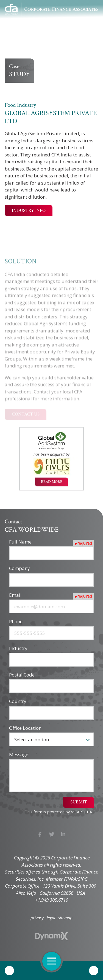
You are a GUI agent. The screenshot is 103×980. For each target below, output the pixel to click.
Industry (18, 648)
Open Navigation (54, 961)
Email (15, 595)
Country (18, 701)
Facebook (40, 834)
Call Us (9, 971)
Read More (52, 482)
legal (51, 918)
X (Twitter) (51, 834)
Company (20, 568)
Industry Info (29, 211)
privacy (37, 918)
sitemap (65, 918)
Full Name (20, 542)
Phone (16, 621)
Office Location (25, 728)
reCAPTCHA (81, 812)
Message (19, 754)
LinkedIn (63, 834)
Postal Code (22, 675)
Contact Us (94, 971)
